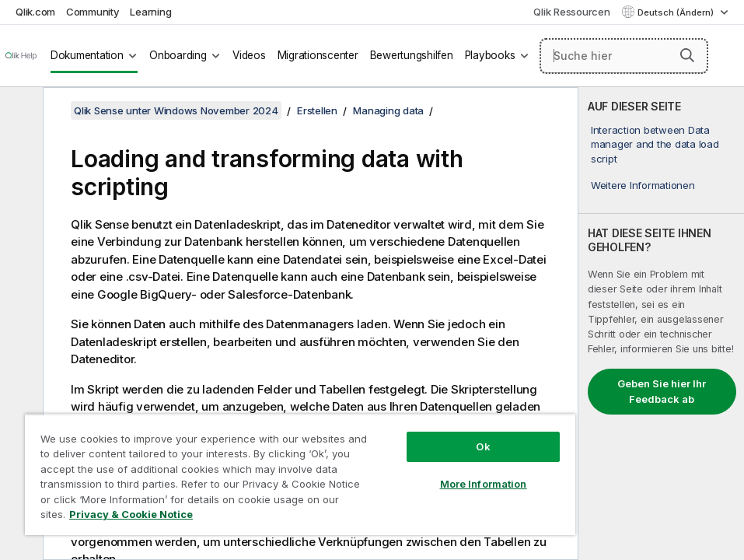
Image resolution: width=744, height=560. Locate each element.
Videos (249, 55)
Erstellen (317, 110)
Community (93, 12)
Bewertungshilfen (412, 55)
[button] (687, 55)
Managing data (388, 110)
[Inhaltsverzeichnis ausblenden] (19, 111)
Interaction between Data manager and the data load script (655, 144)
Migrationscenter (318, 55)
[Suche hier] (624, 56)
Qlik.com (35, 12)
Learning (150, 12)
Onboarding (178, 55)
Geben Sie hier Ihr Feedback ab (662, 391)
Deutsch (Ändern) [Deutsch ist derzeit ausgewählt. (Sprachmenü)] (677, 12)
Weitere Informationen (643, 185)
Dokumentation (87, 55)
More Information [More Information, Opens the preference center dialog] (484, 484)
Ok (483, 446)
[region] (300, 474)
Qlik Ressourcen (571, 12)
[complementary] (661, 324)
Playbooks (490, 55)
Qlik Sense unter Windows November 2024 (176, 110)
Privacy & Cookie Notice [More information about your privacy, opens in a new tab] (131, 514)
